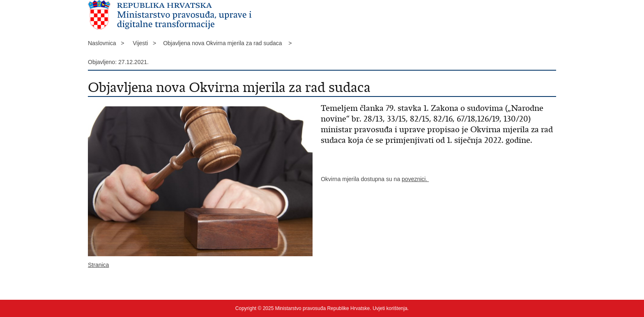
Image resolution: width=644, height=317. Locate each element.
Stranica (98, 265)
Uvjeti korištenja (390, 308)
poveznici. (415, 179)
